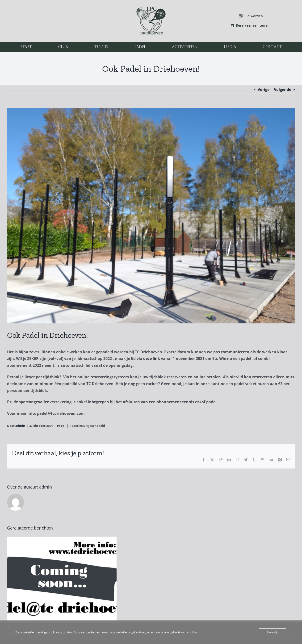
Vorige (264, 90)
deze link (152, 359)
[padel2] (151, 216)
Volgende (283, 90)
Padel (61, 426)
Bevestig (273, 632)
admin (20, 426)
